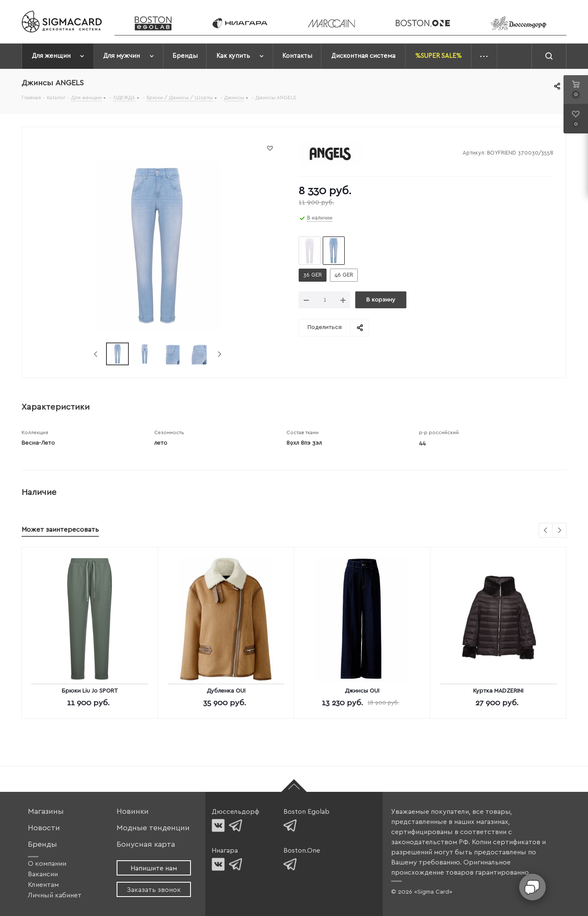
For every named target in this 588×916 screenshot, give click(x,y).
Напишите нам (154, 868)
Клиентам (43, 885)
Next (219, 354)
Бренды (42, 844)
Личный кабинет (55, 895)
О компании (47, 864)
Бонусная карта (146, 844)
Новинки (133, 811)
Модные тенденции (153, 828)
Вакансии (43, 874)
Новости (44, 828)
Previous (96, 354)
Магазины (46, 811)
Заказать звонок (154, 890)
